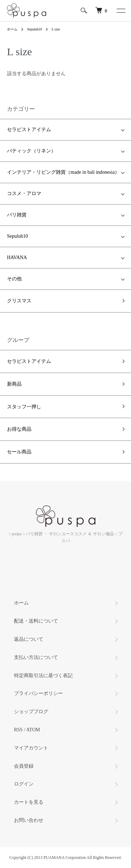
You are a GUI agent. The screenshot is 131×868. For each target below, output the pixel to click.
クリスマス (19, 301)
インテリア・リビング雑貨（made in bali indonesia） (63, 172)
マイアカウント (31, 748)
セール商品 (19, 452)
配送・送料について (36, 621)
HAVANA (17, 257)
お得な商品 (19, 429)
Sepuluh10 (35, 29)
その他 (14, 279)
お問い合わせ (29, 820)
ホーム (12, 29)
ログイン (24, 784)
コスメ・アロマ (24, 193)
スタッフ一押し (24, 407)
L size (56, 29)
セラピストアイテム (29, 130)
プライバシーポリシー (38, 693)
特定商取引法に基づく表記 (43, 676)
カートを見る (29, 802)
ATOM (33, 730)
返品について (29, 639)
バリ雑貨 (17, 215)
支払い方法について (36, 657)
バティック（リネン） (31, 151)
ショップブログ (31, 712)
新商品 (14, 384)
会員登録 (24, 766)
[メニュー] (121, 10)
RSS (18, 730)
